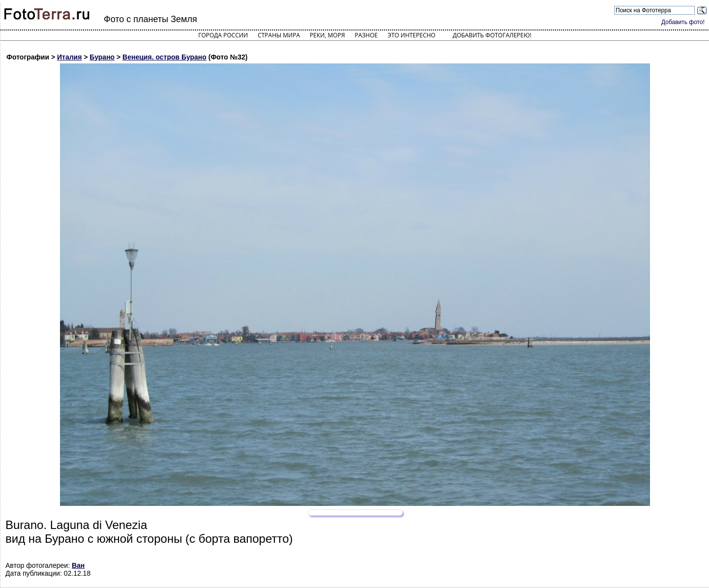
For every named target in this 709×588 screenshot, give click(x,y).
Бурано (102, 57)
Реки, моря (327, 35)
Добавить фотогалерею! (492, 35)
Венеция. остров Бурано (164, 57)
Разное (367, 35)
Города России (223, 35)
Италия (69, 57)
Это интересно (412, 35)
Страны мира (279, 35)
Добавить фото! (683, 22)
